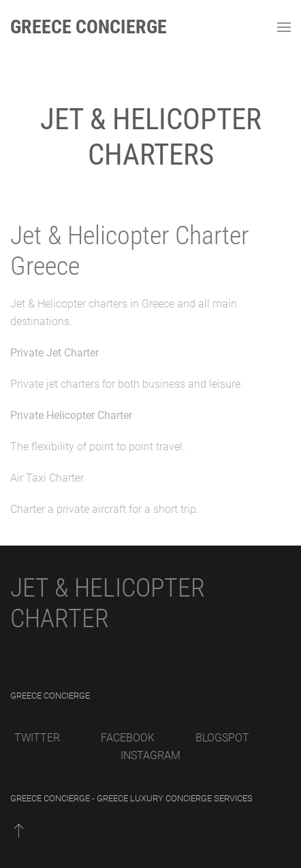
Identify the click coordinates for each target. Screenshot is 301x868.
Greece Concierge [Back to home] (89, 27)
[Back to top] (19, 830)
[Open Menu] (284, 27)
